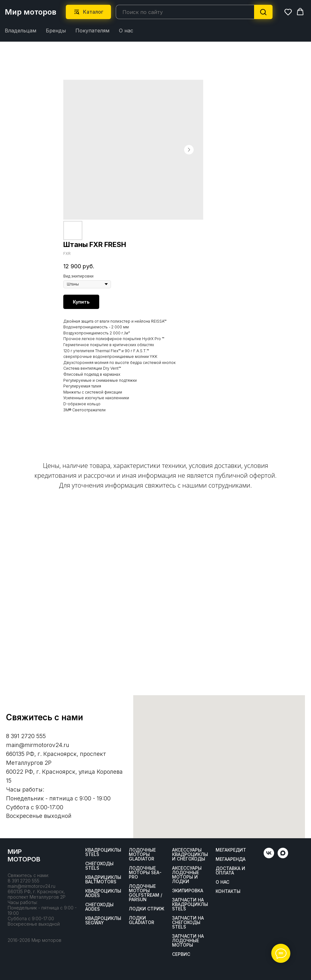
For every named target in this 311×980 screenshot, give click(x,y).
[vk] (269, 856)
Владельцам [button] (21, 31)
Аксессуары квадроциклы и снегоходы (190, 854)
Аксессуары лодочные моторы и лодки (187, 874)
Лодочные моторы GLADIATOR (142, 854)
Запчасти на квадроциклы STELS (190, 904)
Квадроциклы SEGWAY (103, 920)
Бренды (56, 31)
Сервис (181, 954)
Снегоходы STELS (99, 866)
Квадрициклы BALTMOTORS (103, 879)
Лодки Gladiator (142, 920)
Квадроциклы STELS (103, 852)
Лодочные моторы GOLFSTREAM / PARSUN (145, 893)
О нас (126, 31)
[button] (288, 12)
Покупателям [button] (92, 31)
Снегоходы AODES (99, 907)
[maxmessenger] (283, 856)
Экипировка (188, 890)
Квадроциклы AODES (103, 893)
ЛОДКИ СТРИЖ (147, 908)
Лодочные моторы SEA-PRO (145, 872)
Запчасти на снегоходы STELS (188, 922)
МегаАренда (231, 859)
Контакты (228, 891)
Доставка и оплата (230, 870)
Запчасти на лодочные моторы (188, 940)
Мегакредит (231, 850)
